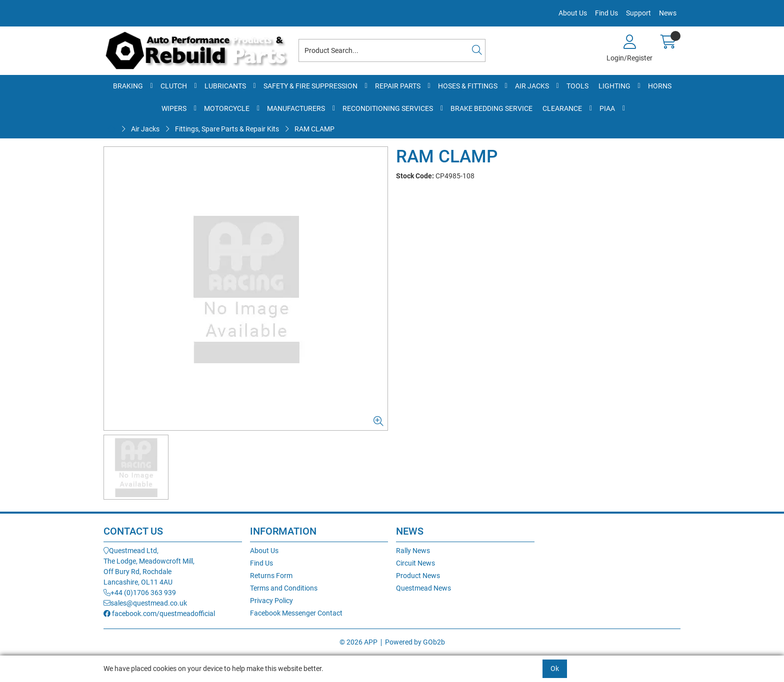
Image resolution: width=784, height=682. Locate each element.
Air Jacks (532, 86)
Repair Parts (398, 86)
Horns (660, 86)
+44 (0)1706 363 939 (140, 593)
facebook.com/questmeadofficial (159, 614)
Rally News (413, 551)
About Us (573, 13)
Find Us (606, 13)
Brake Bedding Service (491, 108)
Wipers (174, 108)
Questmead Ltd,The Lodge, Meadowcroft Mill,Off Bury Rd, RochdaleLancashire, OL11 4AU (149, 566)
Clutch (174, 86)
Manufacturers (296, 108)
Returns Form (271, 576)
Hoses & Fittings (468, 86)
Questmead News (423, 588)
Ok (555, 669)
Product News (418, 576)
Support (638, 13)
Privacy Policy (271, 601)
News (668, 13)
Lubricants (225, 86)
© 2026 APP (358, 642)
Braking (128, 86)
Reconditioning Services (388, 108)
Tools (577, 86)
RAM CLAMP (314, 129)
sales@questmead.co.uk (145, 603)
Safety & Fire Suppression (310, 86)
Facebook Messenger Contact (296, 613)
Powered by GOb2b (415, 642)
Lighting (614, 86)
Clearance (562, 108)
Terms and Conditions (284, 588)
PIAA (607, 108)
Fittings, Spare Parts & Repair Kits (227, 129)
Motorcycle (227, 108)
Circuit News (415, 563)
